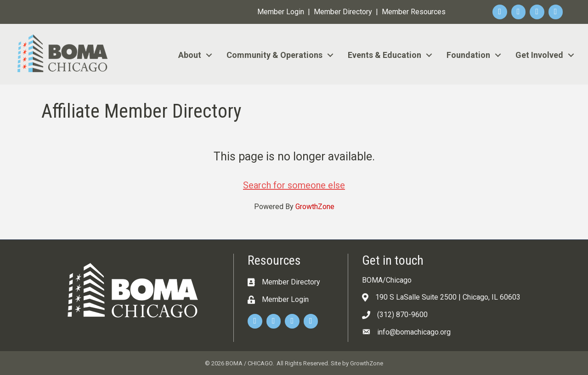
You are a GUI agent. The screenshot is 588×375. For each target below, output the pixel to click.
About (190, 55)
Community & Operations (274, 55)
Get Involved (539, 55)
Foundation (468, 55)
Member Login (281, 12)
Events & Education (384, 55)
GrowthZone (315, 207)
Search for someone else (294, 185)
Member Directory (343, 12)
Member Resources (414, 12)
